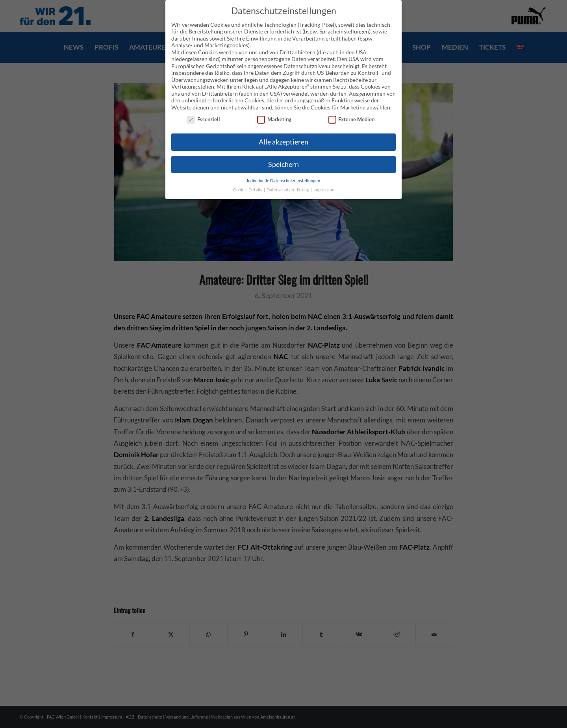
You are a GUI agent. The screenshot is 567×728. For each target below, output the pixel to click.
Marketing (274, 119)
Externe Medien (352, 119)
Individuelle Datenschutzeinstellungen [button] (283, 181)
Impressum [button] (324, 190)
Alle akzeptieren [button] (283, 142)
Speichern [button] (283, 164)
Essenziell (204, 119)
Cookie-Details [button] (248, 190)
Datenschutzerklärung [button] (288, 190)
